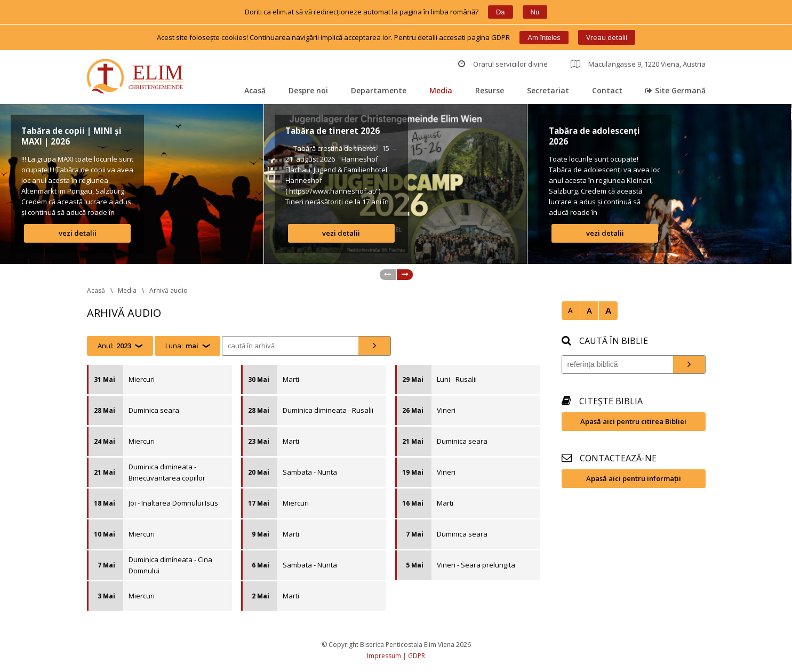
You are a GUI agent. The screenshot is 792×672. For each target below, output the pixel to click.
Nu (535, 12)
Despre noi (308, 90)
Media (441, 90)
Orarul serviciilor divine (503, 64)
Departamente (379, 90)
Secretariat (548, 90)
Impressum (384, 656)
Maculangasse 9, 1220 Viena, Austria (638, 64)
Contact (607, 90)
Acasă (255, 90)
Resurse (490, 90)
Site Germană (675, 90)
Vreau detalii (607, 37)
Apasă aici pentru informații (634, 478)
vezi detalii (78, 233)
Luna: (182, 346)
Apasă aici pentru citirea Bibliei (633, 421)
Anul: (114, 346)
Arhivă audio (169, 290)
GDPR (417, 656)
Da (501, 12)
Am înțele (544, 38)
